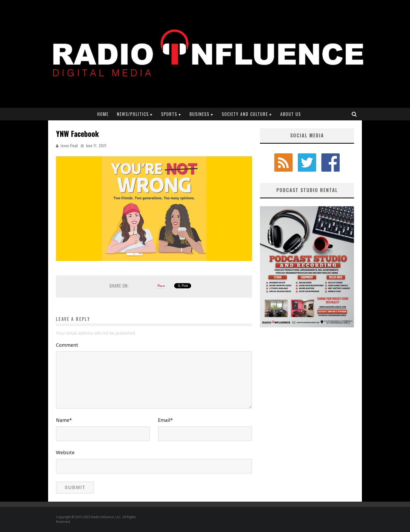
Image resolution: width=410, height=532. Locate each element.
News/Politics (133, 114)
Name (64, 420)
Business (200, 114)
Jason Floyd (69, 145)
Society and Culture (245, 114)
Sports (169, 114)
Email (165, 420)
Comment (67, 345)
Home (103, 114)
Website (65, 452)
